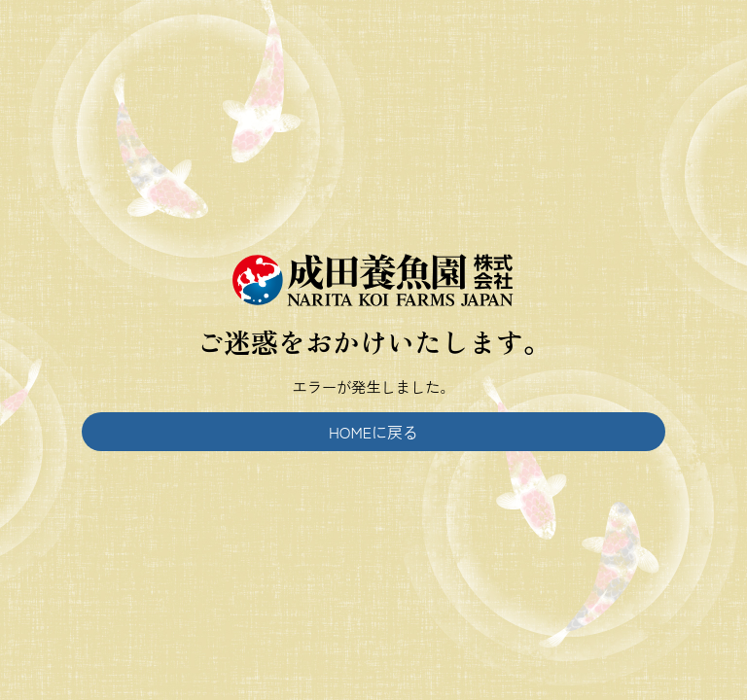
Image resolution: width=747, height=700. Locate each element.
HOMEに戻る (373, 432)
